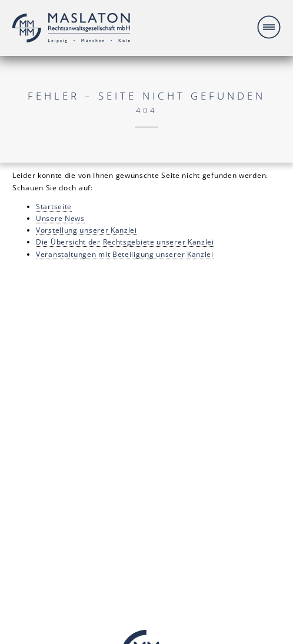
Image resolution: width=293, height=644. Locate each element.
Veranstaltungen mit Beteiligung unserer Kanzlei (125, 254)
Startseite (54, 206)
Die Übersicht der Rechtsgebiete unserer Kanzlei (125, 242)
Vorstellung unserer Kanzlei (86, 230)
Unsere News (60, 218)
